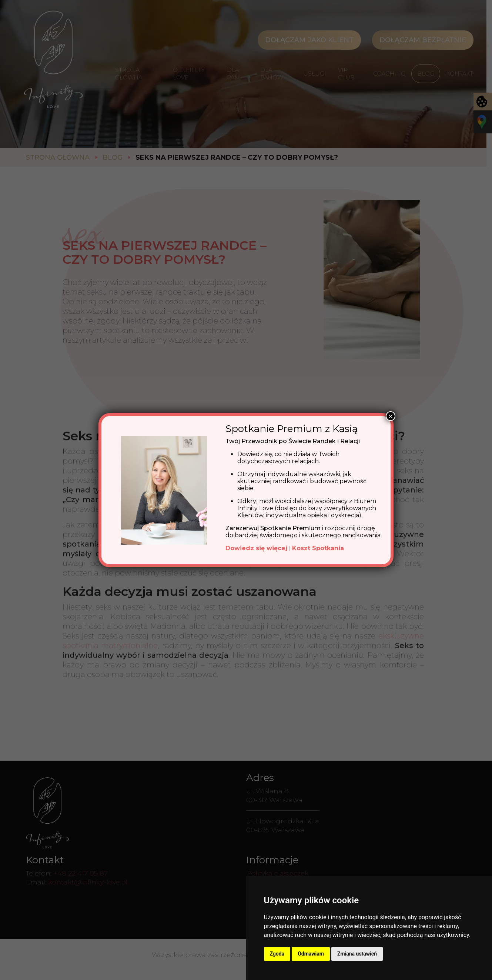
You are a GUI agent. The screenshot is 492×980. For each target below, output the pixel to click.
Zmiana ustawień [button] (357, 954)
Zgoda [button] (277, 954)
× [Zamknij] (391, 416)
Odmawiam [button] (311, 954)
